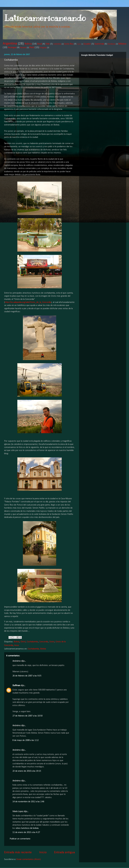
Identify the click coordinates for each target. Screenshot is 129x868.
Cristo (52, 642)
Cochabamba (32, 642)
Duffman (16, 686)
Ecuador (87, 44)
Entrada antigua (64, 852)
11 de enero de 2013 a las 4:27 (26, 832)
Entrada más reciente (18, 852)
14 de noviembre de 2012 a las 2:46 (28, 802)
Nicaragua (12, 48)
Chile (48, 44)
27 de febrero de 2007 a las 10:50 (27, 716)
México (122, 44)
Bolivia (28, 44)
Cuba (79, 44)
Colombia (57, 44)
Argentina (10, 44)
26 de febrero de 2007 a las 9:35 (27, 676)
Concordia (44, 642)
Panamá (23, 48)
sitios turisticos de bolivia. (27, 828)
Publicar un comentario (20, 839)
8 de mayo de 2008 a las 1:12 (26, 740)
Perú (32, 47)
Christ (23, 642)
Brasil (40, 44)
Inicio (43, 852)
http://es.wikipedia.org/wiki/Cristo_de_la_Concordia (28, 302)
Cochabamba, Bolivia (37, 649)
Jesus (17, 645)
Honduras (112, 44)
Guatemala (99, 44)
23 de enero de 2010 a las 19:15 (27, 771)
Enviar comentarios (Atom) (29, 859)
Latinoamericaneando (45, 18)
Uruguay (43, 48)
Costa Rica (69, 44)
